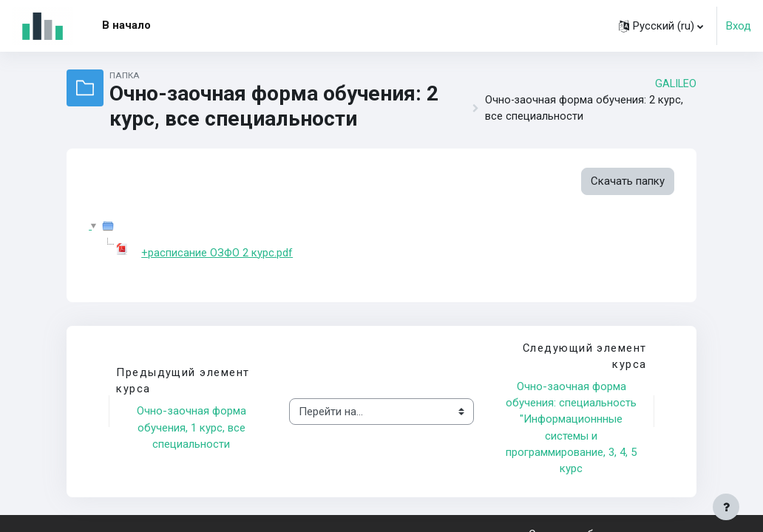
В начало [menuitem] (126, 25)
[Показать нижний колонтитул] (726, 507)
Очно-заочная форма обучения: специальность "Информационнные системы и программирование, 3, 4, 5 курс (573, 428)
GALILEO (676, 83)
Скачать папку (628, 181)
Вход (739, 26)
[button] (661, 26)
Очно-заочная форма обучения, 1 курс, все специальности (193, 428)
